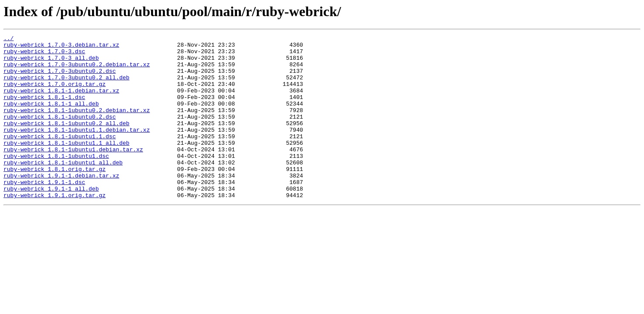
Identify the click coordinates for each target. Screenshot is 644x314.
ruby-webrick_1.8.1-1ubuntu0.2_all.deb (67, 141)
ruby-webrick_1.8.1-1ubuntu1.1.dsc (60, 157)
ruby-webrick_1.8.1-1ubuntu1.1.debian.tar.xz (77, 149)
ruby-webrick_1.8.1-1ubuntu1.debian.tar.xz (73, 173)
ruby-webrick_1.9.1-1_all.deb (51, 220)
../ (9, 39)
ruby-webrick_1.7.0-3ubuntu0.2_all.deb (67, 86)
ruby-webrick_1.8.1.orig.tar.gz (55, 196)
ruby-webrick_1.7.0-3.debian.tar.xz (61, 47)
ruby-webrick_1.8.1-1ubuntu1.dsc (56, 181)
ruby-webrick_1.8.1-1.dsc (44, 110)
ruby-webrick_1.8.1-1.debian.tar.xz (61, 102)
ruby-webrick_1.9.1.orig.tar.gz (55, 228)
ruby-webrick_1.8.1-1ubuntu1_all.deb (63, 188)
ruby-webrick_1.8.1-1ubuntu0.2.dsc (60, 133)
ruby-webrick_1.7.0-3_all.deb (51, 63)
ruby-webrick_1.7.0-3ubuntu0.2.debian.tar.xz (77, 71)
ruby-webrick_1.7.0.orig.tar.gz (55, 94)
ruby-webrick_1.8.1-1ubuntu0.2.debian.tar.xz (77, 126)
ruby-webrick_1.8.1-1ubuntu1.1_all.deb (67, 165)
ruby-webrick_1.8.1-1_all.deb (51, 118)
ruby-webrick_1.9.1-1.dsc (44, 212)
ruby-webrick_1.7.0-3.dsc (44, 55)
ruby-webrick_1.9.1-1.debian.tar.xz (61, 204)
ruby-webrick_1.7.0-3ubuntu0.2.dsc (60, 78)
